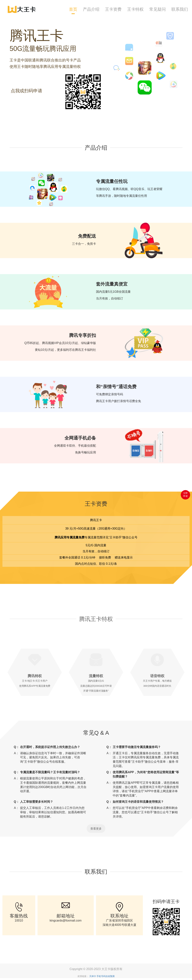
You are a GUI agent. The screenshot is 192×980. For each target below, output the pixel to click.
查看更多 (96, 829)
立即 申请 (185, 494)
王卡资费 (113, 9)
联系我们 (180, 9)
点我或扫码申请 (26, 91)
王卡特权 (135, 9)
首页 (73, 9)
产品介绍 (91, 9)
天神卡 (93, 976)
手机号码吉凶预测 (106, 976)
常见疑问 (157, 9)
